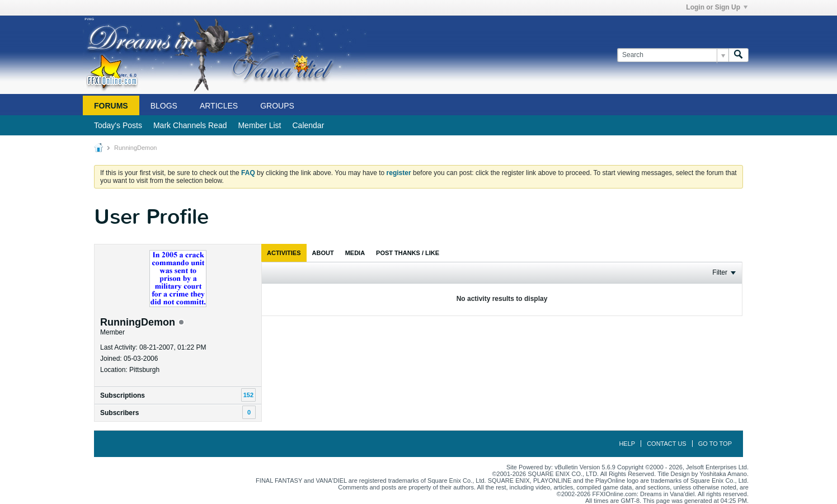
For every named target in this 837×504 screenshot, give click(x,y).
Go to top (715, 444)
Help (627, 444)
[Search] (673, 55)
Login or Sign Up (717, 7)
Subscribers (119, 413)
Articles (219, 106)
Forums (111, 106)
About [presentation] (323, 253)
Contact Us (667, 444)
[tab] (284, 253)
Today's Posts (118, 125)
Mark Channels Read (190, 125)
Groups (277, 106)
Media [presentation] (355, 253)
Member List (259, 125)
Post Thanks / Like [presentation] (408, 253)
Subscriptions (123, 395)
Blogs (164, 106)
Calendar (308, 125)
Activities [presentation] (284, 253)
